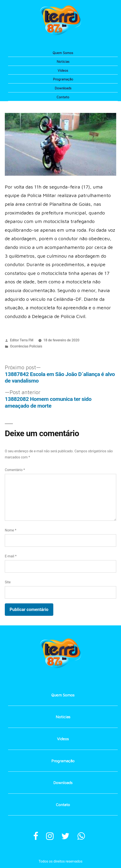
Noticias (63, 61)
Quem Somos (63, 53)
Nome (11, 530)
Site (8, 582)
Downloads (63, 88)
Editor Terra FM (22, 340)
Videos (63, 70)
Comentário (15, 470)
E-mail (11, 556)
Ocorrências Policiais (26, 346)
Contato (63, 97)
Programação (63, 79)
